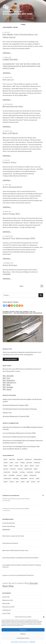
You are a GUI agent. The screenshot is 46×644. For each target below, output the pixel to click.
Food (4, 613)
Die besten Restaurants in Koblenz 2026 (16, 405)
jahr (22, 466)
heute (5, 466)
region (26, 475)
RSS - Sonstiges (8, 387)
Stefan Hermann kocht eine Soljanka (24, 437)
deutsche (20, 459)
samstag (16, 478)
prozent (19, 475)
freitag (22, 463)
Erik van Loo (8, 80)
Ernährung (5, 610)
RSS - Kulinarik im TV (9, 383)
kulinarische (28, 469)
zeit (38, 482)
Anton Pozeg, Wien (11, 214)
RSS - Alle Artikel (8, 376)
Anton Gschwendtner (12, 187)
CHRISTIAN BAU (10, 60)
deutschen (28, 459)
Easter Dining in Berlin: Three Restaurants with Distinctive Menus (20, 558)
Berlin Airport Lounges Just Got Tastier (13, 536)
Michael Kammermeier (13, 106)
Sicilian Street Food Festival (10, 543)
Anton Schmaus (10, 265)
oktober (38, 472)
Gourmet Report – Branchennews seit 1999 (18, 13)
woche (33, 482)
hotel (11, 466)
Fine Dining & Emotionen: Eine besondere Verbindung (20, 409)
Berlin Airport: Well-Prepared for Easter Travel (15, 550)
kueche (20, 469)
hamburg (37, 463)
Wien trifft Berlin (10, 133)
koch (38, 466)
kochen (6, 469)
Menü (23, 25)
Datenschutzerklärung (24, 642)
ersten (6, 463)
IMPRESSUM (32, 642)
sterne (6, 482)
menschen (7, 472)
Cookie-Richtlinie (15, 642)
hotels (16, 466)
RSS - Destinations (9, 380)
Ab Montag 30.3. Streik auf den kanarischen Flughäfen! (16, 509)
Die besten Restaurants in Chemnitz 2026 (16, 416)
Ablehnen (23, 634)
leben (36, 469)
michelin (15, 472)
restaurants (7, 478)
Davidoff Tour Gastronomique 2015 (19, 238)
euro (17, 463)
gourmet (29, 463)
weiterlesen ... (7, 53)
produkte (12, 475)
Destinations (6, 607)
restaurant (33, 475)
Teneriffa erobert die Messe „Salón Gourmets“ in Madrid (16, 499)
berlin (5, 459)
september (24, 478)
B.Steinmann (6, 600)
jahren (32, 466)
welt (28, 482)
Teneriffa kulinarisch (11, 496)
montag (22, 472)
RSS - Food (6, 378)
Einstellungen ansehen (23, 638)
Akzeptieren (23, 630)
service (32, 478)
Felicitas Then (7, 413)
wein (17, 482)
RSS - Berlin (7, 385)
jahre (26, 466)
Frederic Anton (9, 162)
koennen (13, 469)
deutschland (38, 459)
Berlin (4, 604)
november (30, 472)
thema (12, 482)
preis (5, 475)
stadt (37, 478)
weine (23, 482)
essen (12, 463)
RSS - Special (7, 389)
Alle (4, 597)
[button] (44, 617)
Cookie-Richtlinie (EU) (9, 523)
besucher (12, 459)
